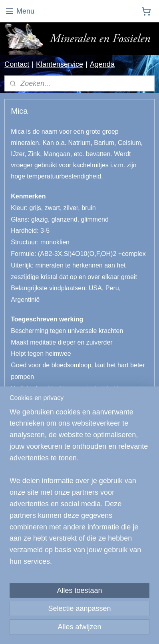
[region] (79, 490)
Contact (17, 64)
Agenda (102, 64)
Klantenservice (60, 64)
